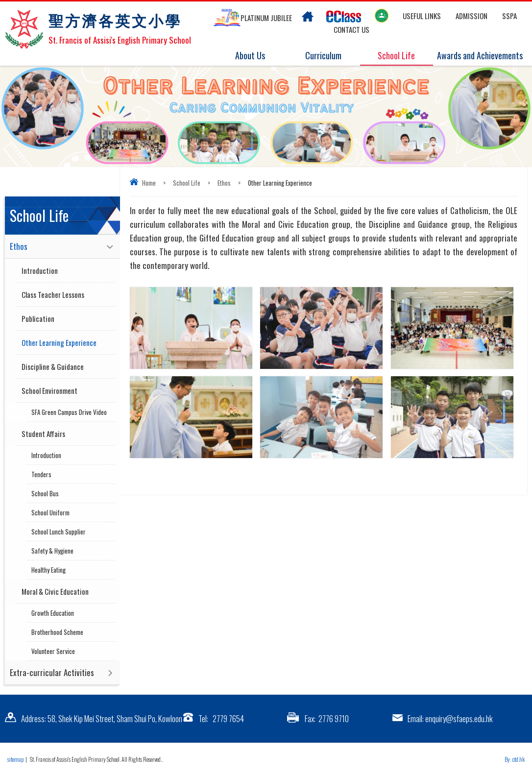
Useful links (422, 16)
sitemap (15, 759)
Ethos (224, 183)
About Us (256, 56)
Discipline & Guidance (53, 366)
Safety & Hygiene (52, 551)
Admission (472, 16)
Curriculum (329, 56)
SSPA (509, 16)
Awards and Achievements (480, 56)
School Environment (49, 390)
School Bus (45, 493)
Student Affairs (43, 434)
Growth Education (53, 613)
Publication (38, 318)
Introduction (40, 270)
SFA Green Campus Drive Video (69, 412)
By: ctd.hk (515, 759)
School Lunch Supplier (59, 532)
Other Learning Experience (59, 342)
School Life (402, 56)
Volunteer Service (53, 651)
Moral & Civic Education (55, 591)
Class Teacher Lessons (53, 294)
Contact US (351, 29)
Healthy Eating (48, 570)
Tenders (41, 474)
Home (149, 183)
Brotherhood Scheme (57, 632)
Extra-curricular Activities (52, 672)
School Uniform (50, 512)
